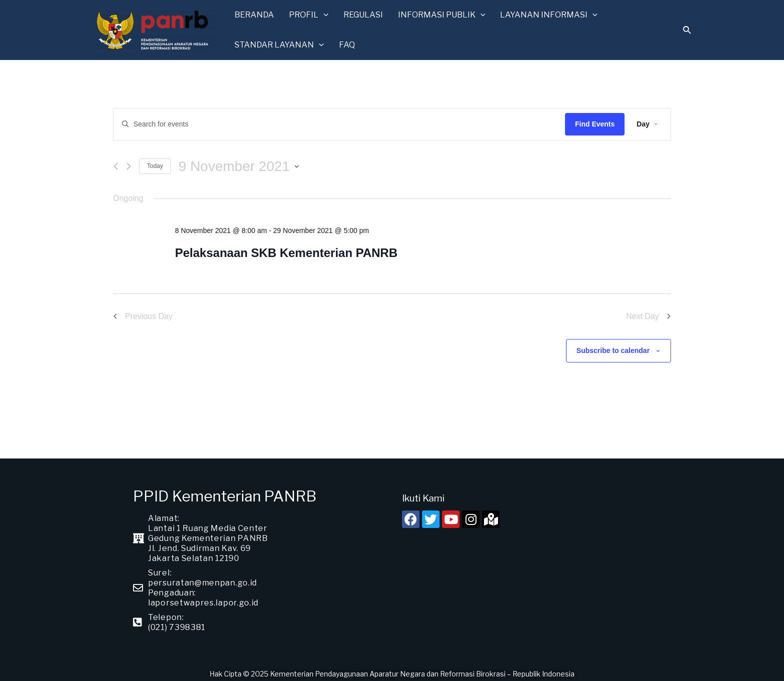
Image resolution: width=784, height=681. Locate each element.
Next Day (648, 312)
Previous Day (143, 312)
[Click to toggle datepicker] (239, 162)
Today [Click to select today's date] (155, 161)
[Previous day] (116, 162)
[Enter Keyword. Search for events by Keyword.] (339, 120)
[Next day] (129, 162)
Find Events (595, 119)
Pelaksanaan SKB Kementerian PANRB (286, 248)
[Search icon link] (687, 29)
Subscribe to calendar (613, 346)
